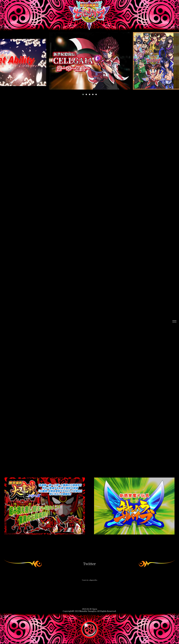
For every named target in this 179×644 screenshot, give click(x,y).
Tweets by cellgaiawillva (89, 580)
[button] (83, 94)
